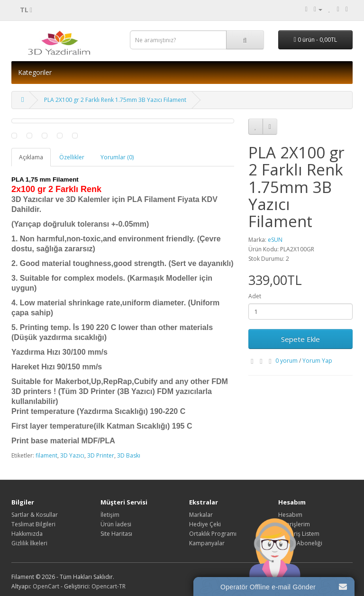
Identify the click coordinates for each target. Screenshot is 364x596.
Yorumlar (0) (117, 157)
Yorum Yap (317, 361)
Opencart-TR (109, 586)
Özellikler (72, 157)
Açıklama (31, 157)
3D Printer (101, 455)
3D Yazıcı (72, 455)
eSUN (275, 240)
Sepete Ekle (300, 339)
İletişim (110, 515)
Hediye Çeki (205, 524)
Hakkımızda (27, 534)
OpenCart (46, 586)
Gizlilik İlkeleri (29, 543)
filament (46, 455)
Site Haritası (116, 534)
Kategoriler (35, 72)
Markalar (201, 515)
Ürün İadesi (116, 524)
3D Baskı (129, 455)
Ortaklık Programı (213, 534)
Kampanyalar (207, 543)
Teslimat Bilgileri (33, 524)
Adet (255, 296)
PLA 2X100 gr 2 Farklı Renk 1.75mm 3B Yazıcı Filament (115, 100)
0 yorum (287, 361)
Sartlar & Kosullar (35, 515)
